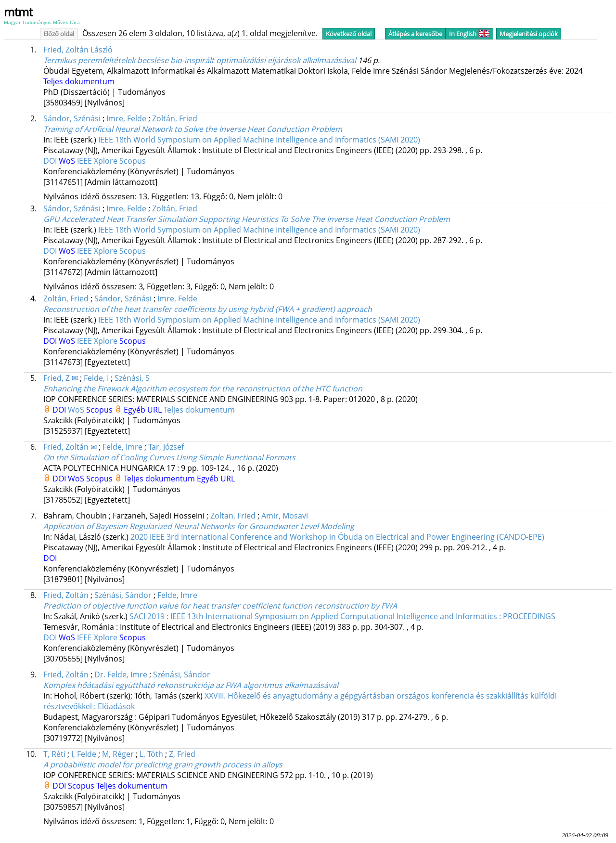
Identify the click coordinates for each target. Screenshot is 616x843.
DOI (51, 161)
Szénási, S (132, 378)
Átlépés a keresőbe (415, 34)
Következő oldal (349, 34)
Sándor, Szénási (72, 118)
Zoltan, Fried (233, 516)
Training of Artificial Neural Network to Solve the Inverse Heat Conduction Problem (193, 129)
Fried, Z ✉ (61, 378)
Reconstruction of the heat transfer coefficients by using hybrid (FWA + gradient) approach (208, 309)
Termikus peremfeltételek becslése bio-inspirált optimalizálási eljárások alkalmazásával (200, 60)
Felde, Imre (122, 447)
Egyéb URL (144, 410)
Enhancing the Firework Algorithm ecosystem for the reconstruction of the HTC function (203, 389)
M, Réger (118, 754)
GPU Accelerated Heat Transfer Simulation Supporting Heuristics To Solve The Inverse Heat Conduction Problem (247, 219)
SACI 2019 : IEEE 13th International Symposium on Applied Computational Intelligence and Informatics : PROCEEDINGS (342, 616)
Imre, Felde (126, 118)
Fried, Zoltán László (78, 50)
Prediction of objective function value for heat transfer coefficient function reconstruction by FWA (220, 606)
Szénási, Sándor (123, 595)
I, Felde (84, 754)
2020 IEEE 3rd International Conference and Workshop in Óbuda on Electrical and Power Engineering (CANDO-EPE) (337, 537)
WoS (68, 161)
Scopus (133, 161)
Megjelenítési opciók (529, 34)
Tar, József (166, 447)
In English (469, 34)
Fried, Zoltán (66, 595)
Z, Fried (182, 754)
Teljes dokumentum (79, 81)
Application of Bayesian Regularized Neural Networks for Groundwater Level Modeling (199, 526)
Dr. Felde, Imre (121, 674)
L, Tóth (151, 754)
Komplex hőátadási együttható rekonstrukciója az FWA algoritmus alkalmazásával (191, 685)
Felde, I (96, 378)
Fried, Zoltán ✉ (70, 447)
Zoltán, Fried (175, 118)
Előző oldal (59, 34)
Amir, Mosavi (285, 516)
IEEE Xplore (98, 161)
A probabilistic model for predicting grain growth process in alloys (163, 765)
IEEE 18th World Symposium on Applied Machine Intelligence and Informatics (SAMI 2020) (259, 140)
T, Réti (54, 754)
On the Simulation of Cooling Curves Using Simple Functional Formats (169, 457)
